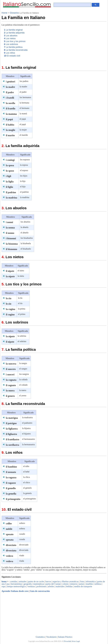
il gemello (11, 488)
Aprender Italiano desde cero (15, 591)
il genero (10, 396)
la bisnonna (12, 244)
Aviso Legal (76, 641)
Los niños (9, 53)
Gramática (40, 637)
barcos (48, 582)
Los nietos (10, 38)
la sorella (10, 103)
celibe (9, 523)
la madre (10, 87)
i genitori (10, 82)
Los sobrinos (11, 44)
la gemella (11, 494)
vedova (9, 561)
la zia (9, 298)
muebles (89, 584)
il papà (9, 119)
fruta (82, 582)
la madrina (12, 198)
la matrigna (12, 418)
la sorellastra (12, 445)
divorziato (11, 545)
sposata (10, 540)
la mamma (11, 114)
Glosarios (14, 13)
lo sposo (10, 171)
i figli (9, 176)
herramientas (16, 584)
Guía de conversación (40, 591)
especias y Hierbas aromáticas (66, 582)
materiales (60, 586)
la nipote (10, 276)
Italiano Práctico (65, 637)
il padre (10, 92)
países (82, 584)
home (4, 582)
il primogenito (13, 499)
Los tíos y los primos (15, 41)
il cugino (10, 315)
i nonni (9, 222)
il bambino (11, 467)
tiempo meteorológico (16, 586)
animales (23, 582)
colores (65, 584)
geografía (28, 584)
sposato (10, 534)
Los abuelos (11, 36)
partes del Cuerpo (53, 584)
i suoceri (10, 374)
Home (4, 13)
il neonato (11, 472)
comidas (14, 582)
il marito (10, 135)
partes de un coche (36, 582)
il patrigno (11, 423)
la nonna (10, 228)
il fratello (11, 109)
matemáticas (39, 584)
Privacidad (67, 641)
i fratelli (10, 98)
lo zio (9, 304)
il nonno (10, 233)
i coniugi (10, 160)
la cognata (11, 380)
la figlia (10, 182)
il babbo (10, 125)
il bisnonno (12, 249)
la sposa (10, 165)
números (74, 584)
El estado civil (12, 56)
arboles (51, 586)
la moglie (10, 130)
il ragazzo (11, 483)
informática (91, 582)
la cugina (10, 309)
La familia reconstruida (16, 50)
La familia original (13, 30)
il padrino (11, 192)
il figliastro (11, 434)
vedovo (9, 556)
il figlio (9, 187)
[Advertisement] (86, 45)
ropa (3, 586)
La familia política (13, 47)
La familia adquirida (14, 33)
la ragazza (11, 477)
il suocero (11, 369)
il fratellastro (13, 439)
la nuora (10, 391)
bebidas (69, 586)
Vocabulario (51, 637)
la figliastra (12, 429)
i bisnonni (11, 238)
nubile (9, 529)
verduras (31, 586)
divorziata (11, 550)
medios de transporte (83, 586)
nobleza (98, 584)
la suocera (11, 364)
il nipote (10, 271)
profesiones (41, 586)
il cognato (11, 385)
